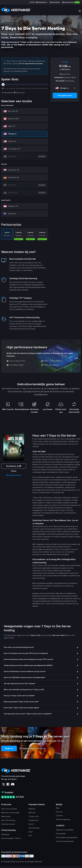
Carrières (59, 818)
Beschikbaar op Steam (14, 469)
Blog (58, 810)
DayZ (31, 834)
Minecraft (32, 815)
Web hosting (6, 818)
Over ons (59, 814)
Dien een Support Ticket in (11, 840)
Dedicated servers (8, 826)
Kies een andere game (10, 21)
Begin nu (9, 750)
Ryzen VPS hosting (8, 822)
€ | (38, 2)
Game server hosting (9, 811)
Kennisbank (55, 2)
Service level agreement (65, 843)
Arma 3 (31, 826)
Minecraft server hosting (10, 815)
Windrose (32, 811)
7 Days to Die (34, 818)
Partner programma (63, 821)
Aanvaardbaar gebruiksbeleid (67, 839)
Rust (30, 837)
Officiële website (14, 477)
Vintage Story (34, 822)
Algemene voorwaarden (65, 832)
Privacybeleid (61, 836)
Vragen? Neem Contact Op (32, 750)
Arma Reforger (34, 830)
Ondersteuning (71, 2)
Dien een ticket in (59, 637)
